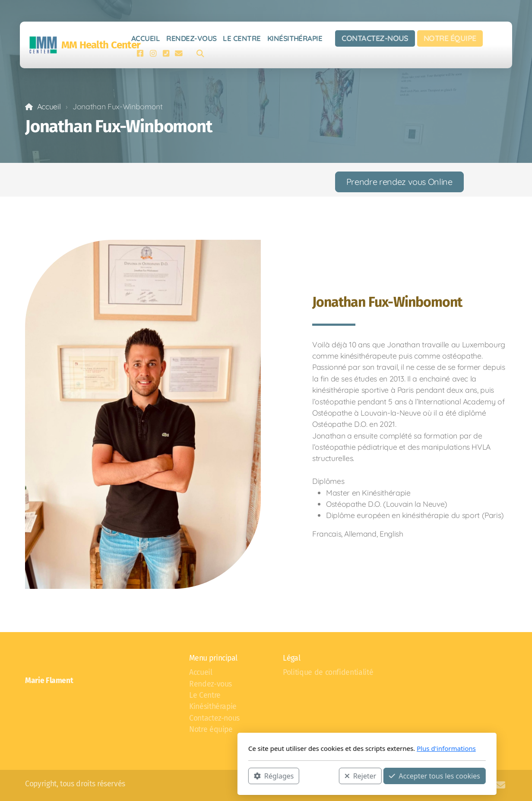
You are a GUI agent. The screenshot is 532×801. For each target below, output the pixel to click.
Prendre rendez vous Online (399, 182)
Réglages (173, 776)
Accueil (49, 106)
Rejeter (260, 776)
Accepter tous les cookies (334, 776)
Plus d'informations (345, 748)
